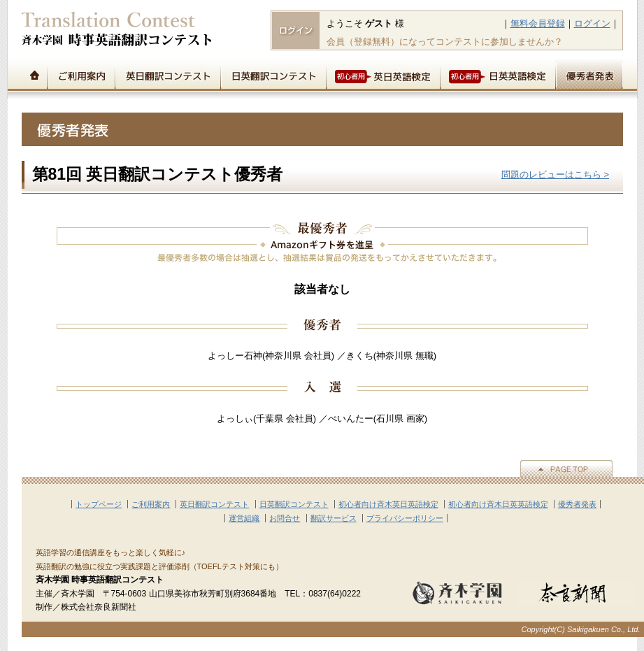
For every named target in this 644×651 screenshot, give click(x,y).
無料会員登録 (538, 23)
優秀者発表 (589, 74)
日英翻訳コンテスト (273, 74)
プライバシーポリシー (405, 518)
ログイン (592, 23)
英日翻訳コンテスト (167, 74)
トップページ (34, 74)
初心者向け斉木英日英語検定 (388, 504)
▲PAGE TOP (566, 468)
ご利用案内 (81, 74)
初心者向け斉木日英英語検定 (498, 504)
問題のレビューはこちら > (555, 174)
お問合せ (285, 518)
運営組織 (244, 518)
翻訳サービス (334, 518)
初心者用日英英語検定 (498, 74)
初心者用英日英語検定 (383, 74)
